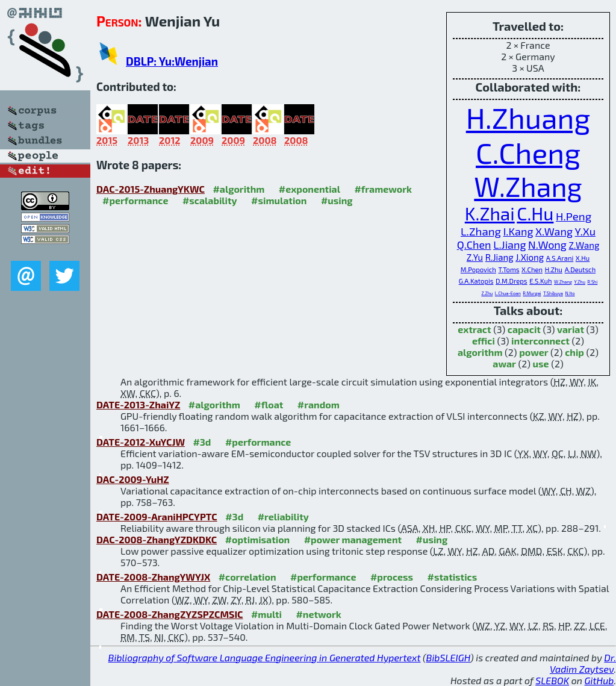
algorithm (480, 352)
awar (504, 363)
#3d (202, 442)
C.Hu (535, 213)
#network (318, 614)
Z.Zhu (487, 294)
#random (319, 404)
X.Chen (532, 270)
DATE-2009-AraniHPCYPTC (157, 516)
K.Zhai (490, 213)
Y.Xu (586, 231)
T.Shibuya (553, 294)
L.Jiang (509, 245)
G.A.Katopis (476, 281)
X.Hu (583, 258)
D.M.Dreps (512, 281)
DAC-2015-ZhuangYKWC (151, 189)
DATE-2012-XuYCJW (141, 442)
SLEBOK (552, 680)
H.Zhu (554, 270)
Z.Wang (584, 245)
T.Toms (509, 270)
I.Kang (518, 231)
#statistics (453, 577)
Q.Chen (474, 245)
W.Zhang (528, 186)
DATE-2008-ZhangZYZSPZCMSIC (170, 614)
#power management (353, 539)
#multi (266, 614)
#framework (383, 189)
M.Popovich (478, 270)
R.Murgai (532, 294)
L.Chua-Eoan (508, 294)
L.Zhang (481, 231)
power (534, 352)
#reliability (283, 516)
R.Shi (593, 282)
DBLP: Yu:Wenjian (172, 61)
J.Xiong (530, 257)
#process (392, 577)
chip (574, 352)
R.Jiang (499, 257)
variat (571, 329)
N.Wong (547, 245)
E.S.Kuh (540, 281)
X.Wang (554, 231)
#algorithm (238, 189)
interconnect (540, 341)
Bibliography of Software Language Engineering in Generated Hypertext (265, 657)
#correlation (247, 577)
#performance (135, 200)
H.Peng (574, 216)
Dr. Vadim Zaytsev (583, 663)
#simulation (279, 200)
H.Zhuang (528, 117)
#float (269, 404)
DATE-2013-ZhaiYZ (138, 404)
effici (484, 341)
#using (337, 200)
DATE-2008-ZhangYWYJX (153, 577)
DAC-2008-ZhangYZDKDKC (157, 539)
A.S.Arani (560, 258)
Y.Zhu (580, 282)
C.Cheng (528, 152)
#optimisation (258, 539)
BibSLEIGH (448, 657)
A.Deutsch (580, 270)
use (541, 363)
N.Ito (570, 294)
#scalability (210, 200)
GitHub (599, 680)
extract (474, 329)
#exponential (310, 189)
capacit (524, 329)
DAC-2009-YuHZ (133, 479)
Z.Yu (475, 257)
